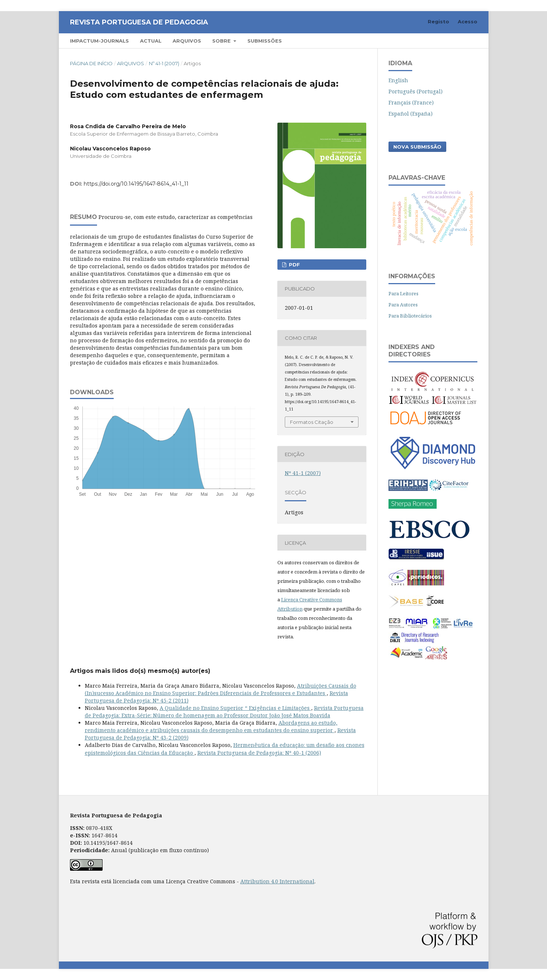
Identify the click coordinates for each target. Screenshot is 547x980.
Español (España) (411, 114)
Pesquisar (456, 41)
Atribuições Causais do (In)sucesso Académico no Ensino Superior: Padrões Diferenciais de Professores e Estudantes (221, 689)
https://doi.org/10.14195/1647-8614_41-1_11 (136, 184)
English (398, 80)
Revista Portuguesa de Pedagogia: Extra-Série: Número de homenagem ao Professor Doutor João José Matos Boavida (224, 712)
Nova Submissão (417, 147)
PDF (294, 265)
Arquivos (187, 41)
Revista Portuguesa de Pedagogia (139, 22)
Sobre (222, 41)
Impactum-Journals (99, 41)
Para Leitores (403, 293)
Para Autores (403, 305)
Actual (151, 41)
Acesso (468, 21)
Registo (438, 21)
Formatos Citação (312, 422)
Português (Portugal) (416, 91)
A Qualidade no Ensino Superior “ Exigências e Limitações (235, 708)
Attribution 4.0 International (277, 881)
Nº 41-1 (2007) (164, 63)
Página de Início (91, 63)
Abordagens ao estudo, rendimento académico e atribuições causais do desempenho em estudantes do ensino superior (211, 726)
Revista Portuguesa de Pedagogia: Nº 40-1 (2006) (259, 753)
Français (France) (411, 102)
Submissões (265, 41)
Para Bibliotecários (410, 316)
